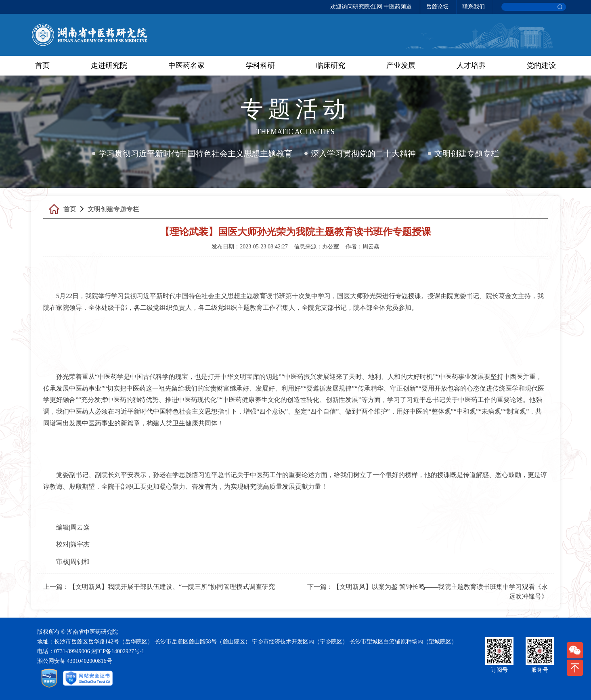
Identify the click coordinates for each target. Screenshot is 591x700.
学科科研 (260, 65)
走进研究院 (109, 65)
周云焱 (371, 247)
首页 (42, 65)
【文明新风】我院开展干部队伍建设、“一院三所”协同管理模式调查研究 (172, 587)
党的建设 (541, 65)
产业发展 (401, 65)
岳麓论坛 (437, 7)
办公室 (331, 247)
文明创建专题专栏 (467, 153)
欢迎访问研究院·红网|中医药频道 (371, 7)
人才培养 (471, 65)
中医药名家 (187, 65)
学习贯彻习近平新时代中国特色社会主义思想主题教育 (195, 153)
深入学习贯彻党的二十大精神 (363, 153)
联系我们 (474, 7)
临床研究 (331, 65)
